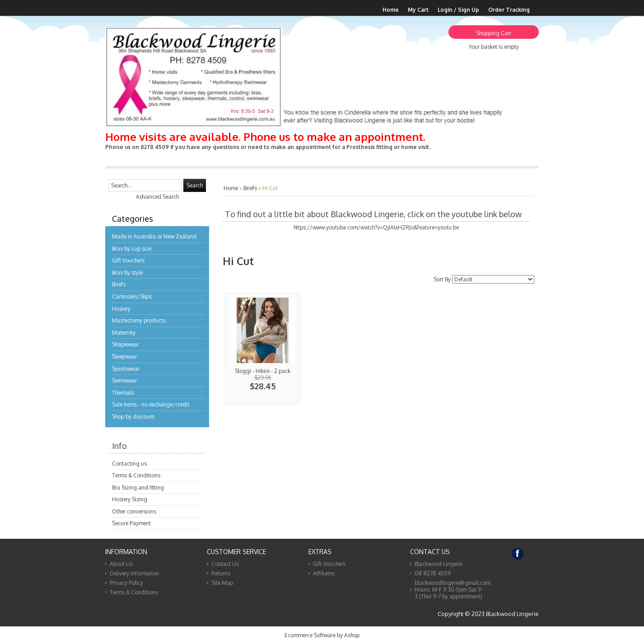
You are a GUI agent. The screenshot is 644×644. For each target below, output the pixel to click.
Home (391, 10)
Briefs (119, 284)
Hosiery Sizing (130, 499)
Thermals (123, 393)
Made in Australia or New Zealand (154, 236)
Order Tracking (509, 10)
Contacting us (129, 464)
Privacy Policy (126, 583)
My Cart (418, 10)
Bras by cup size (132, 249)
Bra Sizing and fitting (138, 488)
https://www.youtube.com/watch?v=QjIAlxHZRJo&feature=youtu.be (376, 227)
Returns (221, 573)
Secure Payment (131, 523)
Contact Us (225, 564)
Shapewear (125, 344)
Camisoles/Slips (132, 296)
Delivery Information (134, 573)
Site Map (222, 583)
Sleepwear (124, 357)
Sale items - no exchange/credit (151, 404)
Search (195, 185)
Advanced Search (157, 197)
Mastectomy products (139, 320)
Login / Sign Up (458, 10)
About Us (121, 564)
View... (263, 348)
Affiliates (324, 573)
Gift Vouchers (128, 260)
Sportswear (126, 369)
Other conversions (134, 511)
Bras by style (127, 273)
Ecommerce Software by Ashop (322, 635)
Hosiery (121, 309)
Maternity (124, 333)
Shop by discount (133, 417)
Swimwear (124, 380)
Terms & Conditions (136, 475)
